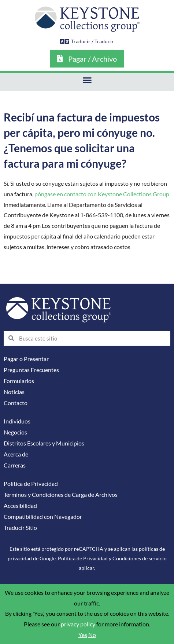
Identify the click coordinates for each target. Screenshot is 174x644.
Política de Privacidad (31, 484)
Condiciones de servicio (140, 558)
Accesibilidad (20, 506)
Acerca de (16, 454)
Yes (83, 635)
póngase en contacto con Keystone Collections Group (102, 194)
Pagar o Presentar (26, 359)
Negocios (15, 432)
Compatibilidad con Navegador (43, 517)
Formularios (19, 381)
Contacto (16, 403)
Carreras (15, 465)
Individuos (17, 421)
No (92, 635)
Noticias (14, 392)
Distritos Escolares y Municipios (44, 443)
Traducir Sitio (20, 528)
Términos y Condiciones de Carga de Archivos (61, 495)
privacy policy (78, 624)
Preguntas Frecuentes (31, 370)
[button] (87, 80)
